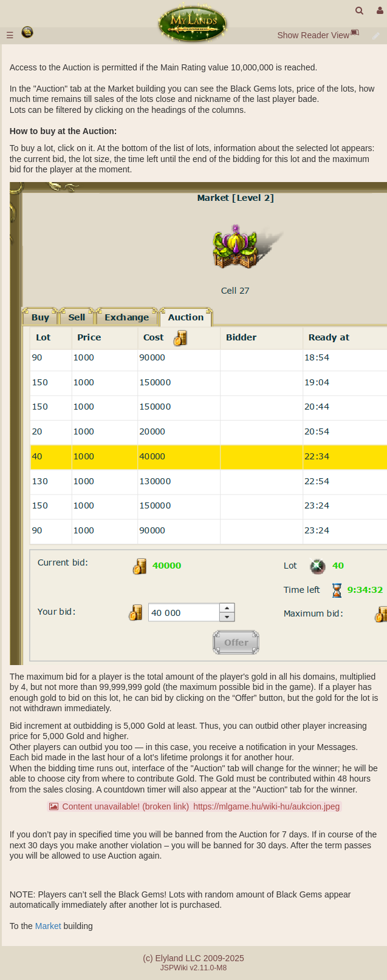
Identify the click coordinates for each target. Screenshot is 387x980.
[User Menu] (378, 11)
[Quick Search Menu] (359, 11)
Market (48, 926)
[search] (359, 11)
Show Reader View (313, 35)
